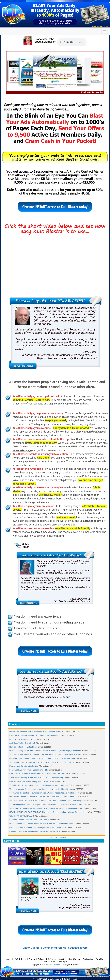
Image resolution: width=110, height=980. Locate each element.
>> (65, 838)
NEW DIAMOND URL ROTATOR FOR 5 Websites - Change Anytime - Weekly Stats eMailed (48, 812)
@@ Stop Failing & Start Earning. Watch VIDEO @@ (32, 781)
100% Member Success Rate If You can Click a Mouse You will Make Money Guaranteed (46, 808)
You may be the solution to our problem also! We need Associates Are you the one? (44, 793)
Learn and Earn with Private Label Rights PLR (28, 770)
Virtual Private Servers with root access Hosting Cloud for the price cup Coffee (42, 785)
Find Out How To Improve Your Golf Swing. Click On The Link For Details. (40, 774)
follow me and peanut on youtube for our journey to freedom (34, 735)
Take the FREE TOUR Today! (22, 816)
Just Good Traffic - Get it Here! (22, 743)
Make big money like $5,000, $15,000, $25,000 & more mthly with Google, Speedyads (45, 751)
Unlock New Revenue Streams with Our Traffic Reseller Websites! (37, 731)
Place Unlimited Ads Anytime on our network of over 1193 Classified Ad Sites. (42, 824)
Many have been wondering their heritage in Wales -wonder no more (38, 827)
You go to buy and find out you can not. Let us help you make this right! (39, 789)
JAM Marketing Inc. (53, 964)
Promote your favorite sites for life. (24, 766)
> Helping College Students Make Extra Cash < (29, 820)
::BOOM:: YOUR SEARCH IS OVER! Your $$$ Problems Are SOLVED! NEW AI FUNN (45, 755)
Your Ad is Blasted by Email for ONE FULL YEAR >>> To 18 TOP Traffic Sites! (42, 762)
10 (62, 838)
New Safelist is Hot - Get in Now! (23, 747)
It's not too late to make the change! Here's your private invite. (35, 831)
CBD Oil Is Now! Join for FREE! (22, 739)
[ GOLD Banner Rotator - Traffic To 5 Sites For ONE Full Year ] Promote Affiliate (42, 758)
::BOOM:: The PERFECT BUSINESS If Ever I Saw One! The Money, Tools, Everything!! (46, 801)
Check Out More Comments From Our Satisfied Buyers (55, 948)
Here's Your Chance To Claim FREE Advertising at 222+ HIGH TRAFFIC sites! (42, 797)
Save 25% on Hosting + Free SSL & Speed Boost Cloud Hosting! (36, 778)
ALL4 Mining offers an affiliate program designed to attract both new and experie (43, 804)
